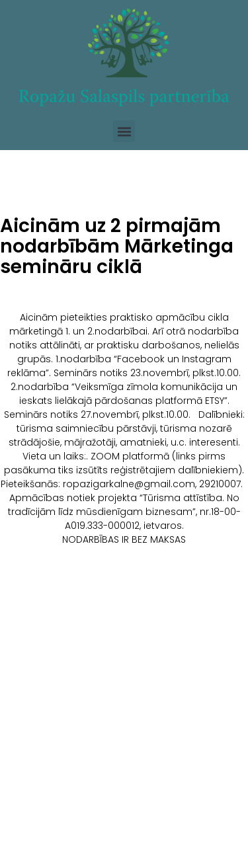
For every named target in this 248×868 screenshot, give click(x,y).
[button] (124, 131)
